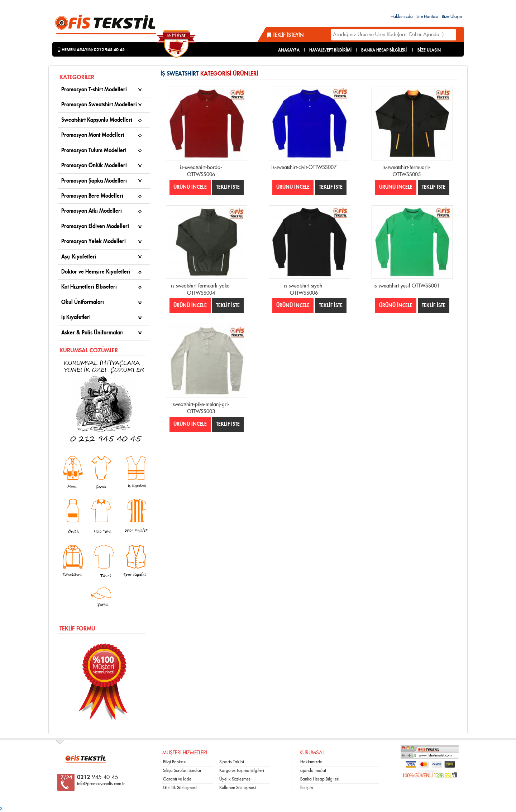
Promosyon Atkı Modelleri (92, 211)
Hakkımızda (402, 16)
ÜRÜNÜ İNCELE (190, 187)
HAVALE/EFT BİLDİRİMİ (330, 50)
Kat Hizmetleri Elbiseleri (89, 287)
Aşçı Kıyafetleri (79, 257)
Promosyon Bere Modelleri (92, 196)
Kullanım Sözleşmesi (238, 788)
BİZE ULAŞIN (429, 50)
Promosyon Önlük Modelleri (94, 166)
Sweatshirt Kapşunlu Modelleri (97, 120)
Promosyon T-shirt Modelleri (94, 90)
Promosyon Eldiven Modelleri (95, 226)
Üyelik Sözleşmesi (235, 779)
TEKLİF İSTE (228, 187)
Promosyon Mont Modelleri (93, 135)
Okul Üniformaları (83, 302)
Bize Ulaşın (452, 16)
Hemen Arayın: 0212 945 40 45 (91, 50)
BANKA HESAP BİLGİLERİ (384, 50)
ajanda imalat (313, 770)
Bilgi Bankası (175, 762)
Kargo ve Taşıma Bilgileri (242, 770)
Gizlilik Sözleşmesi (180, 788)
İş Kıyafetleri (76, 317)
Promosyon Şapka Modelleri (94, 181)
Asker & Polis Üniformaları (92, 333)
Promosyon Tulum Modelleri (94, 151)
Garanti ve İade (177, 779)
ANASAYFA (289, 50)
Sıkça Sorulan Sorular (182, 770)
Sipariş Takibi (232, 762)
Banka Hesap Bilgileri (320, 779)
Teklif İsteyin (285, 35)
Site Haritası (427, 16)
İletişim (307, 788)
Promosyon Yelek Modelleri (94, 241)
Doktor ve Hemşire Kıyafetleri (96, 272)
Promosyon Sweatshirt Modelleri (99, 105)
